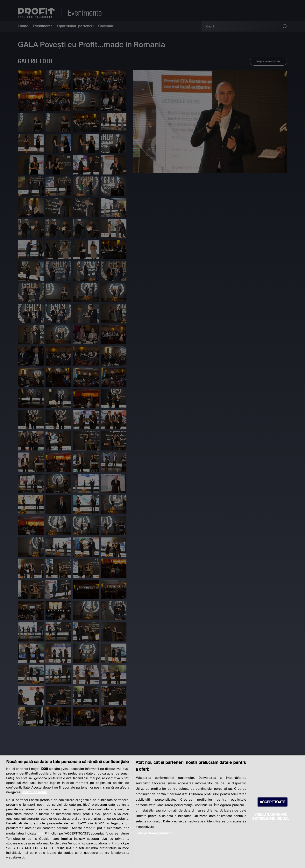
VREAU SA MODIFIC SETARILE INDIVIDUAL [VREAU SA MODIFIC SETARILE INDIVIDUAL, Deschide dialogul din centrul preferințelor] (271, 816)
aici (40, 833)
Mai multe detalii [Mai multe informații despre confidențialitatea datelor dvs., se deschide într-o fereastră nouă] (35, 792)
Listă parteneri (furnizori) (154, 833)
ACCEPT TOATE (273, 802)
